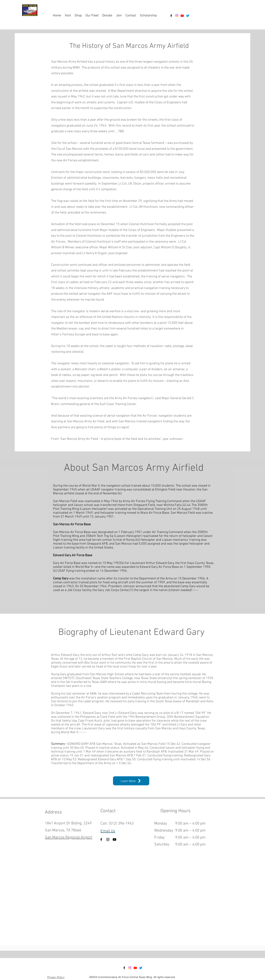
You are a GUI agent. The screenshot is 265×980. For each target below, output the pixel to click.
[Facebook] (101, 839)
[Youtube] (182, 16)
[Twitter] (188, 16)
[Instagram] (177, 16)
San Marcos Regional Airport (69, 837)
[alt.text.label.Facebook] (171, 16)
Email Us (108, 831)
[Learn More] (131, 781)
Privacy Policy (56, 977)
